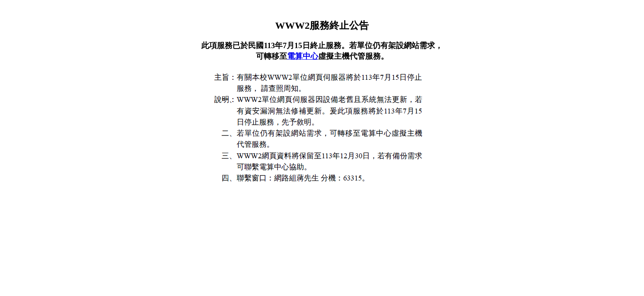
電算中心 (303, 56)
